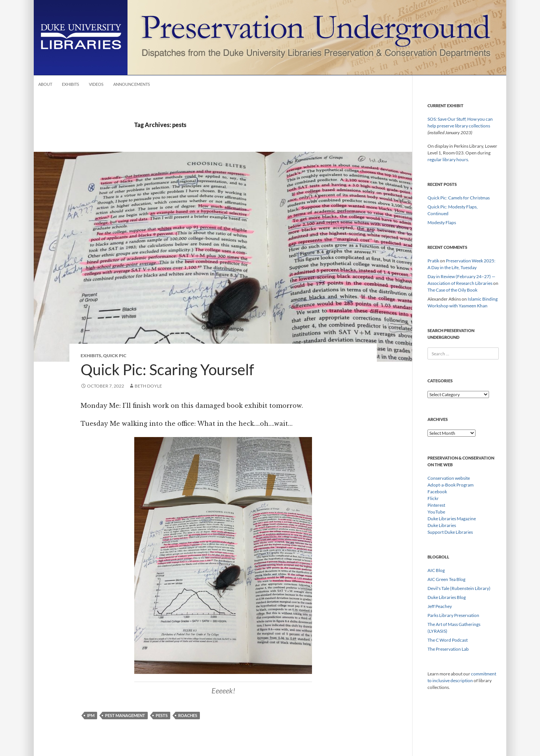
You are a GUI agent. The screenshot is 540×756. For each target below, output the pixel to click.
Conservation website (449, 478)
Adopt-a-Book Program (451, 485)
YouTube (436, 512)
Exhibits (70, 84)
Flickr (433, 498)
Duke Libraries (442, 525)
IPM (91, 715)
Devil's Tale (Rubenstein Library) (459, 588)
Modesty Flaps (442, 222)
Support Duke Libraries (450, 532)
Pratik (433, 261)
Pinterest (436, 505)
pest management (125, 715)
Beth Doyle (148, 386)
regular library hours (448, 159)
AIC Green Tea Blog (446, 579)
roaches (188, 715)
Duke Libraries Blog (447, 597)
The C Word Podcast (448, 640)
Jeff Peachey (440, 606)
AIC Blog (436, 570)
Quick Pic (115, 356)
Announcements (132, 84)
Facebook (437, 492)
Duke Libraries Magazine (452, 519)
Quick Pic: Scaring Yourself (167, 370)
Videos (96, 84)
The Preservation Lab (448, 649)
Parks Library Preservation (453, 615)
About (45, 84)
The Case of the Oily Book (452, 290)
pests (162, 715)
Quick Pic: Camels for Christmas (459, 198)
